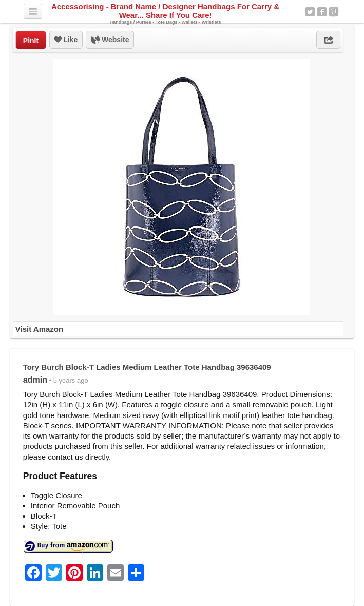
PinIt (31, 41)
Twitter (310, 12)
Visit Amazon (39, 329)
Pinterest (334, 12)
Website (110, 40)
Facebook (322, 12)
